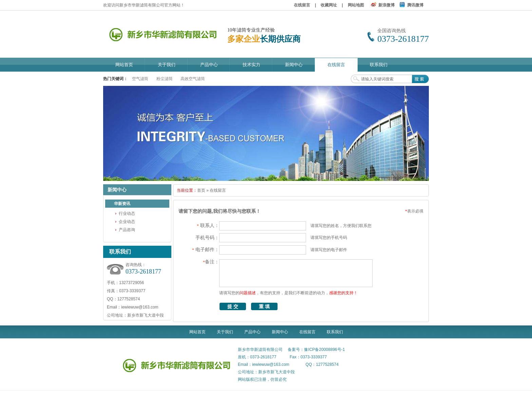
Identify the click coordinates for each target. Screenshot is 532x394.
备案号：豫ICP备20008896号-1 (316, 350)
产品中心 (252, 332)
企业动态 (127, 222)
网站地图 (356, 5)
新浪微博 (386, 5)
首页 (201, 190)
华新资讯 (122, 204)
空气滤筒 (140, 79)
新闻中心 (280, 332)
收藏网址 (329, 5)
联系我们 (335, 332)
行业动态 (127, 213)
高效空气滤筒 (193, 79)
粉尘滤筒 (165, 79)
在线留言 (302, 5)
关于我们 (225, 332)
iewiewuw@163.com (140, 307)
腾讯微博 (415, 5)
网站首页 (197, 332)
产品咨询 (127, 230)
